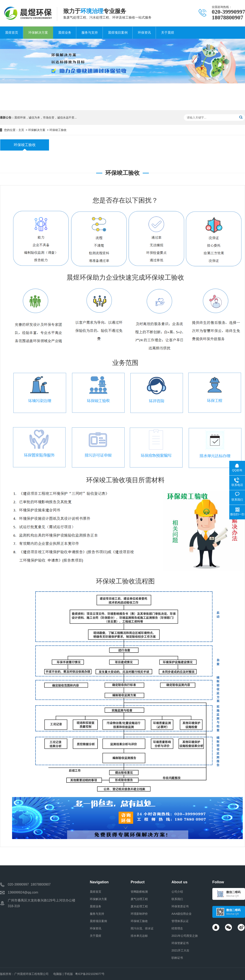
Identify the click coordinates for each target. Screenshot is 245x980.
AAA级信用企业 (182, 914)
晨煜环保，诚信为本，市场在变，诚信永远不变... (46, 118)
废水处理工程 (139, 906)
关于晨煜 (96, 936)
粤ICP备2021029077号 (90, 974)
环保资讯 (96, 928)
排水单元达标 (139, 936)
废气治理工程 (139, 899)
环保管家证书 (180, 943)
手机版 (69, 974)
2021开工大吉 (180, 950)
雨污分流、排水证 (142, 928)
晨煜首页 (96, 892)
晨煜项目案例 (98, 921)
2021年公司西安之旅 (185, 936)
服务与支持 (97, 914)
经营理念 (177, 928)
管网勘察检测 (139, 892)
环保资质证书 (180, 906)
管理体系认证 (180, 921)
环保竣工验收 (58, 130)
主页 (21, 130)
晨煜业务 (96, 906)
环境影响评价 (139, 914)
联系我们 (177, 899)
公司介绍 (177, 892)
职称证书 (177, 958)
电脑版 (58, 974)
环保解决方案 (37, 130)
